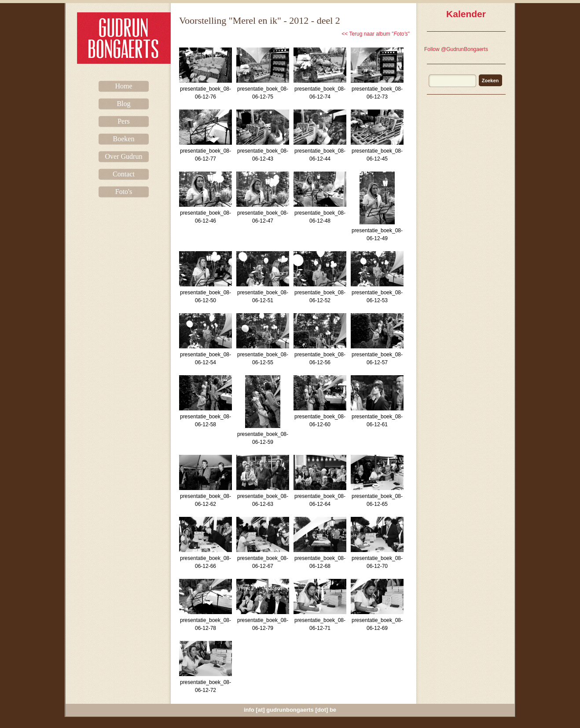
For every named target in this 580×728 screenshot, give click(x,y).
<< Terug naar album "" (376, 34)
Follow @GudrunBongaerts (456, 49)
